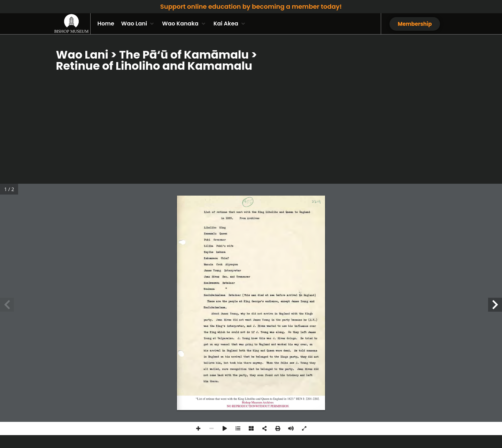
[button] (138, 24)
